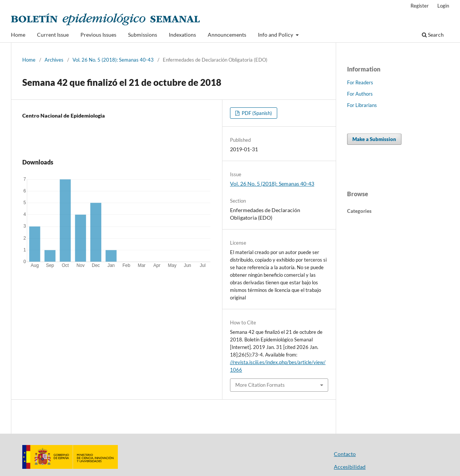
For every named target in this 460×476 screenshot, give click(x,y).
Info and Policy (276, 35)
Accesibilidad (350, 467)
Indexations (182, 35)
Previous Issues (98, 35)
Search (433, 35)
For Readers (360, 82)
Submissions (143, 35)
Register (420, 6)
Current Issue (53, 35)
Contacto (345, 454)
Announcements (227, 35)
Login (443, 6)
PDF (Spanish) (256, 113)
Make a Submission (374, 139)
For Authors (360, 94)
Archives (54, 60)
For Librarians (362, 105)
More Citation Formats (260, 385)
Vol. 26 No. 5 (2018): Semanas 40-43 (113, 60)
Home (18, 35)
